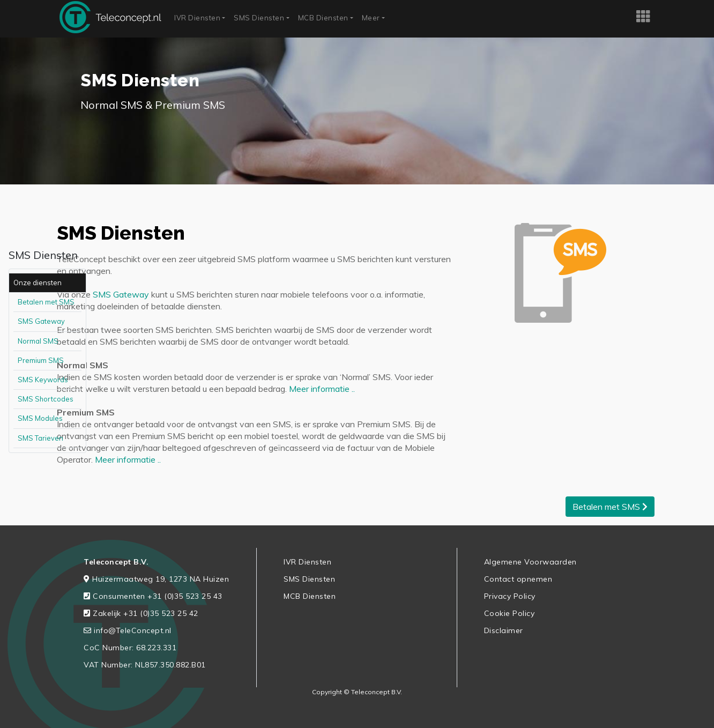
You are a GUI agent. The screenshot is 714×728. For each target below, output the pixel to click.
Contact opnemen (518, 579)
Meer (371, 18)
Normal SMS (38, 341)
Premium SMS (41, 360)
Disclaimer (504, 630)
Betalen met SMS (46, 302)
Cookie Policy (510, 613)
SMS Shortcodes (46, 399)
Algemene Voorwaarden (530, 562)
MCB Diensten (323, 18)
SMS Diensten (259, 18)
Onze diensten (38, 283)
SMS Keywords (43, 380)
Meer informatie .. (322, 389)
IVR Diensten (197, 18)
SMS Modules (40, 418)
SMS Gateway (41, 321)
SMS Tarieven (40, 438)
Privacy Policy (510, 596)
